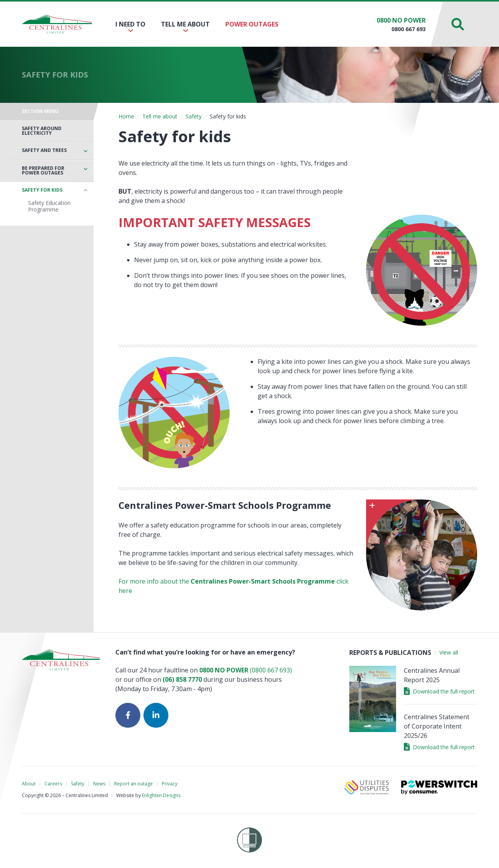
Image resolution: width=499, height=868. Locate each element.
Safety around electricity (42, 131)
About (29, 784)
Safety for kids (42, 190)
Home (126, 116)
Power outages (252, 24)
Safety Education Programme (49, 206)
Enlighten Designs (161, 795)
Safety (194, 116)
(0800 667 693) (246, 670)
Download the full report (439, 691)
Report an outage (134, 784)
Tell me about (185, 27)
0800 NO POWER (401, 20)
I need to (130, 27)
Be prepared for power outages (43, 171)
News (99, 784)
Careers (53, 784)
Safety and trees (44, 150)
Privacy (170, 784)
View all (449, 652)
